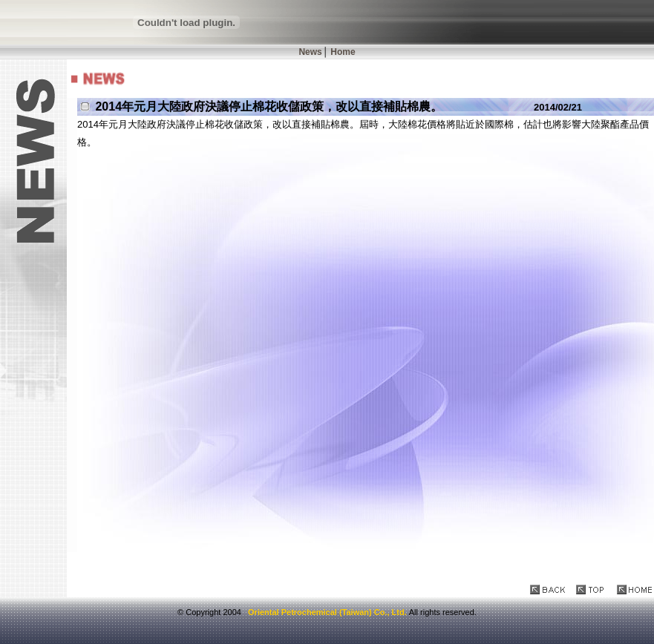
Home (343, 52)
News (310, 52)
